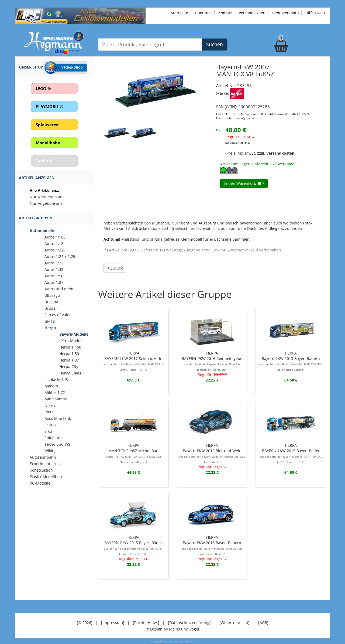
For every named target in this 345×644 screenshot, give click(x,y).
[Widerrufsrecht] (234, 622)
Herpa (50, 328)
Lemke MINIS (56, 379)
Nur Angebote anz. (47, 203)
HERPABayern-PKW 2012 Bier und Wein (212, 453)
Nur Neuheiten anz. (48, 197)
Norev (50, 405)
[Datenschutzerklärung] (189, 622)
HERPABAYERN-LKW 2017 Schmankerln (133, 361)
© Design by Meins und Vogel (172, 629)
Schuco (51, 425)
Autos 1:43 (54, 269)
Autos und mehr (59, 289)
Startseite (180, 13)
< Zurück (115, 268)
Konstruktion (41, 470)
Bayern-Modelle (74, 334)
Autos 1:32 (54, 263)
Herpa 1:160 (70, 347)
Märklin (51, 386)
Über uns (203, 13)
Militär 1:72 (55, 392)
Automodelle (42, 231)
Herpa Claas (70, 373)
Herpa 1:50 (69, 354)
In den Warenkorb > (244, 183)
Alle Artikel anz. (44, 190)
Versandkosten (252, 13)
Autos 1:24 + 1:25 (60, 256)
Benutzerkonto (285, 13)
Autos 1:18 (54, 243)
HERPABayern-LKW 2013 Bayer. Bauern (291, 361)
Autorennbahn (43, 457)
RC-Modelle (40, 483)
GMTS (50, 321)
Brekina (51, 302)
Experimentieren (45, 464)
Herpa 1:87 (69, 360)
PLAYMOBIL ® (49, 107)
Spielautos (54, 438)
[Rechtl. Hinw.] (146, 622)
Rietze (50, 412)
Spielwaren (47, 125)
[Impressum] (113, 622)
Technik (44, 161)
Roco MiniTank (58, 418)
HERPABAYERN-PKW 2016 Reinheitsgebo (212, 361)
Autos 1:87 (54, 282)
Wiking (51, 451)
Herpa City (69, 367)
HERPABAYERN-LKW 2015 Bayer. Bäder (291, 453)
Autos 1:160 (55, 237)
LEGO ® (43, 88)
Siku (48, 431)
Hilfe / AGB (315, 13)
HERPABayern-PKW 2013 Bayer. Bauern (212, 545)
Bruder (51, 308)
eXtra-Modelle (72, 341)
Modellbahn (48, 143)
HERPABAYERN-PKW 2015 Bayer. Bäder (133, 545)
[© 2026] (85, 622)
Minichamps (56, 399)
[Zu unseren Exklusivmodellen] (80, 15)
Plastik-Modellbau (46, 477)
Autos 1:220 (55, 250)
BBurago (52, 295)
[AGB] (263, 622)
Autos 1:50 (54, 276)
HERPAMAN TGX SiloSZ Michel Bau (133, 453)
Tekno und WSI (58, 444)
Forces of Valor (58, 315)
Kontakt (225, 13)
